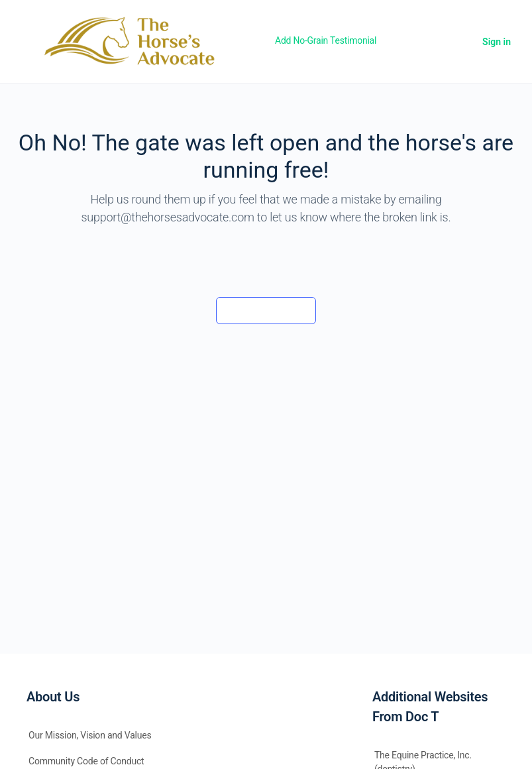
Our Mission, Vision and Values (90, 735)
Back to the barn (266, 310)
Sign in (497, 42)
